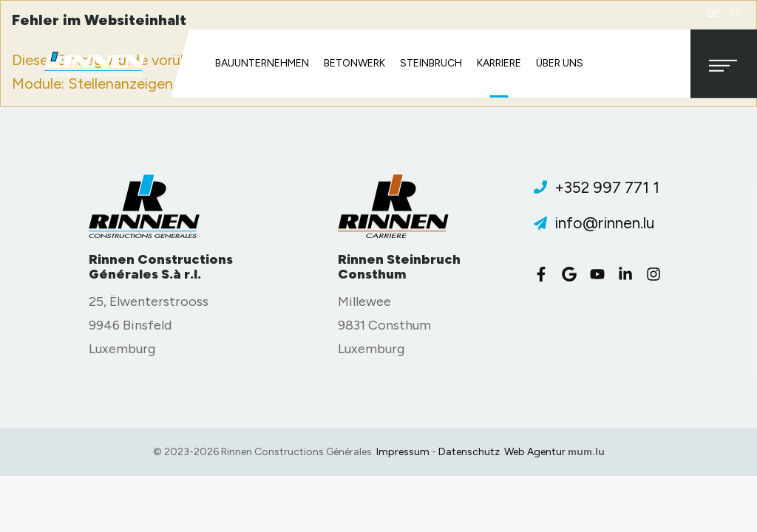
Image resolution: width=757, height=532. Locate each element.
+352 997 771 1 (607, 187)
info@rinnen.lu (604, 223)
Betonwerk (354, 63)
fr (736, 14)
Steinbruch (431, 63)
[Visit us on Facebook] (545, 274)
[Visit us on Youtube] (601, 274)
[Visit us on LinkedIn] (629, 274)
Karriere (499, 63)
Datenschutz (469, 452)
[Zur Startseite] (95, 64)
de (714, 14)
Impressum (403, 452)
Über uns (560, 63)
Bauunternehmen (262, 63)
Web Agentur (535, 452)
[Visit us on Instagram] (657, 274)
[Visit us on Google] (573, 274)
